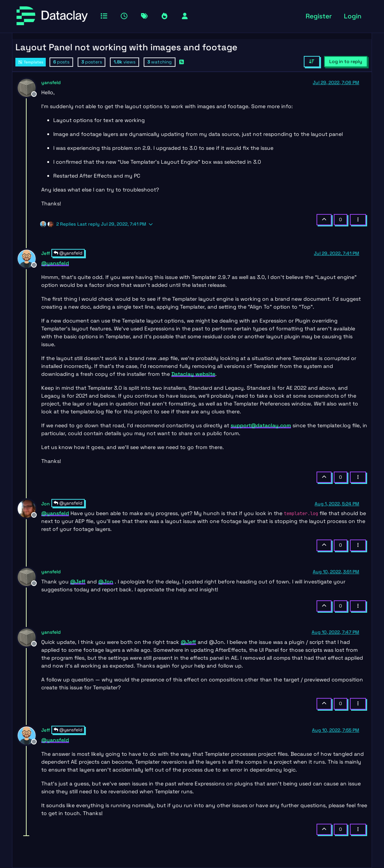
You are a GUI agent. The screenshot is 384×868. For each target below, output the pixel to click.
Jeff (46, 253)
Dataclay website (193, 374)
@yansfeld (68, 253)
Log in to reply (346, 62)
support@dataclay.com (261, 425)
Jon (46, 504)
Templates (31, 62)
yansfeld (51, 83)
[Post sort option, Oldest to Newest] (312, 62)
